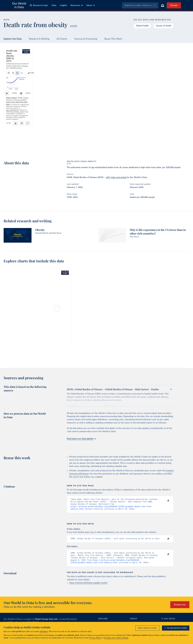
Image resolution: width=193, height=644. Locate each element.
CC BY (138, 145)
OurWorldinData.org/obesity (123, 145)
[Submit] (155, 5)
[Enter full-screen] (138, 150)
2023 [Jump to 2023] (137, 139)
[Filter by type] (166, 85)
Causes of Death (164, 26)
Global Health (142, 26)
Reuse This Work (113, 39)
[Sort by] (163, 66)
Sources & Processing (86, 39)
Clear (184, 72)
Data (54, 5)
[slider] (23, 139)
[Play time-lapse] (9, 139)
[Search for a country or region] (166, 59)
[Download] (126, 150)
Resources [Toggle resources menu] (77, 5)
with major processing (116, 177)
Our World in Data (19, 5)
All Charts (62, 39)
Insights (63, 5)
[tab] (13, 62)
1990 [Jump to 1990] (16, 139)
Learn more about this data (66, 145)
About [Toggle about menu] (90, 5)
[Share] (132, 150)
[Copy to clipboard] (165, 501)
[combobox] (140, 5)
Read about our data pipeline (81, 439)
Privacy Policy (95, 638)
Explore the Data (13, 39)
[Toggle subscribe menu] (163, 5)
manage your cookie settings (116, 638)
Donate (174, 5)
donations (44, 632)
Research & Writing (39, 39)
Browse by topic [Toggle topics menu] (39, 5)
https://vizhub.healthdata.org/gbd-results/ (88, 586)
